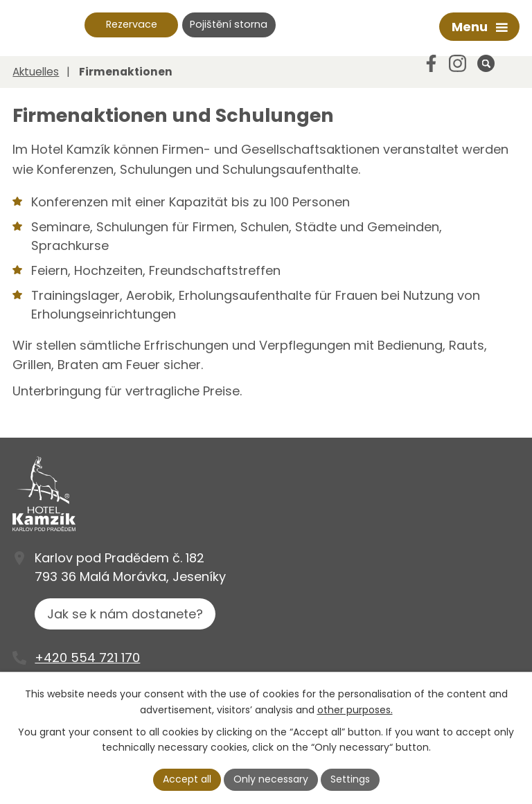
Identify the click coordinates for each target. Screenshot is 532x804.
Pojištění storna (229, 24)
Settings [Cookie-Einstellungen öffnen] (350, 779)
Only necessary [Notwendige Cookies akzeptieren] (271, 779)
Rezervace (132, 24)
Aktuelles (36, 72)
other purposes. (355, 710)
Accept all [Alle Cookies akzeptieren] (187, 779)
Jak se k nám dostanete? (125, 614)
